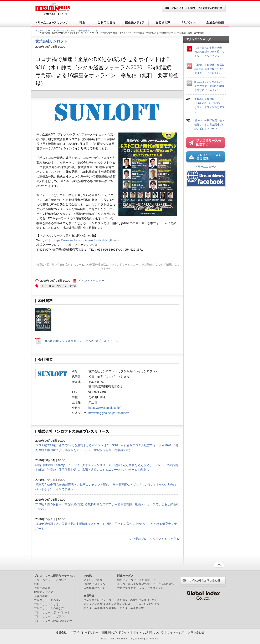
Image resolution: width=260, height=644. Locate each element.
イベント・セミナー (91, 281)
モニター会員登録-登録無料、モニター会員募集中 (114, 608)
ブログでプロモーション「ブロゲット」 (142, 588)
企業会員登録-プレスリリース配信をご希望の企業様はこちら (120, 600)
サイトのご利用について (148, 632)
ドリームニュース (44, 31)
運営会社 (62, 632)
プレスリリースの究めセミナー (53, 621)
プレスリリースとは (46, 604)
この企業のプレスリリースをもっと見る (153, 539)
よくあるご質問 (93, 580)
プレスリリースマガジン (49, 616)
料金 (37, 584)
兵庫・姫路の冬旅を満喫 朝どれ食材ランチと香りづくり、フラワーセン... (209, 52)
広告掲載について (94, 588)
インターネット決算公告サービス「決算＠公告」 (147, 584)
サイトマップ (175, 632)
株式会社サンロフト (88, 31)
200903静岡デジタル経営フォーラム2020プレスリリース (81, 341)
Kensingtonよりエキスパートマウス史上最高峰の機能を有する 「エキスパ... (209, 86)
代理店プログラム (94, 584)
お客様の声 (41, 596)
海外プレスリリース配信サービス (137, 580)
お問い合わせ (196, 632)
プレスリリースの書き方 (49, 608)
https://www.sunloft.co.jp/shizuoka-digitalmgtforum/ (87, 240)
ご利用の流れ (42, 588)
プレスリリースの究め (48, 600)
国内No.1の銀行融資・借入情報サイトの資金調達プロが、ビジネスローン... (210, 124)
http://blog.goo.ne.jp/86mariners (109, 413)
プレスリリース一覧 (65, 31)
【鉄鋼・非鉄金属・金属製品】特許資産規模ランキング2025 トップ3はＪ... (209, 69)
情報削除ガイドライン (116, 632)
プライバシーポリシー (85, 632)
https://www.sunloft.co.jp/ (104, 408)
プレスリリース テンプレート (52, 612)
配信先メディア (44, 592)
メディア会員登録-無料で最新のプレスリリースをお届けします (122, 604)
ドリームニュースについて (50, 580)
